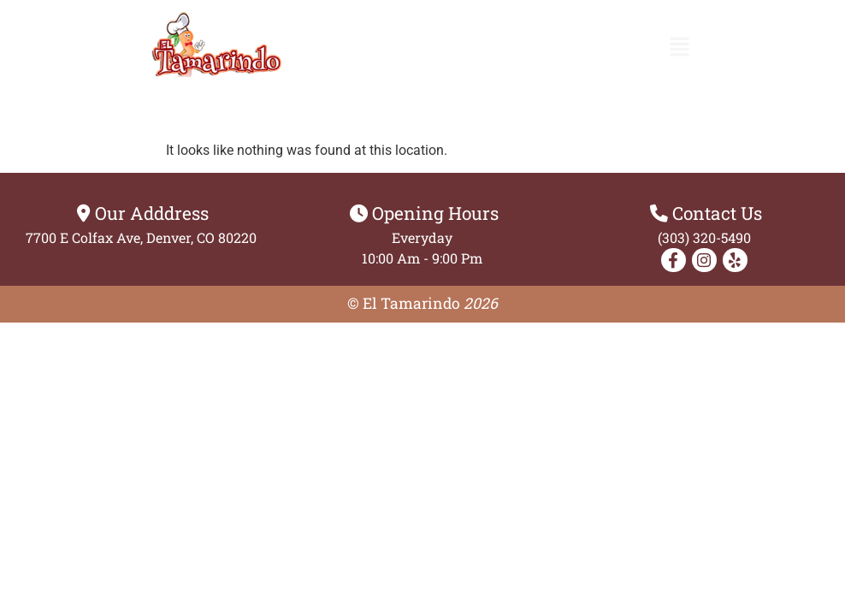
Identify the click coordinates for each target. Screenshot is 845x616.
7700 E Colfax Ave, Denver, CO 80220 (141, 237)
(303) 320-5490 (704, 237)
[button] (680, 48)
